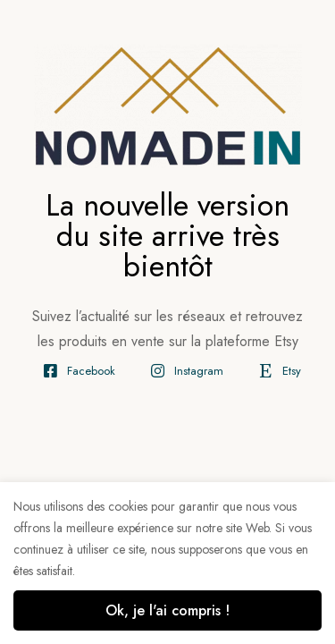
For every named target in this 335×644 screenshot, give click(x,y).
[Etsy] (276, 371)
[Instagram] (183, 371)
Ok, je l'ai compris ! (167, 610)
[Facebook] (75, 371)
